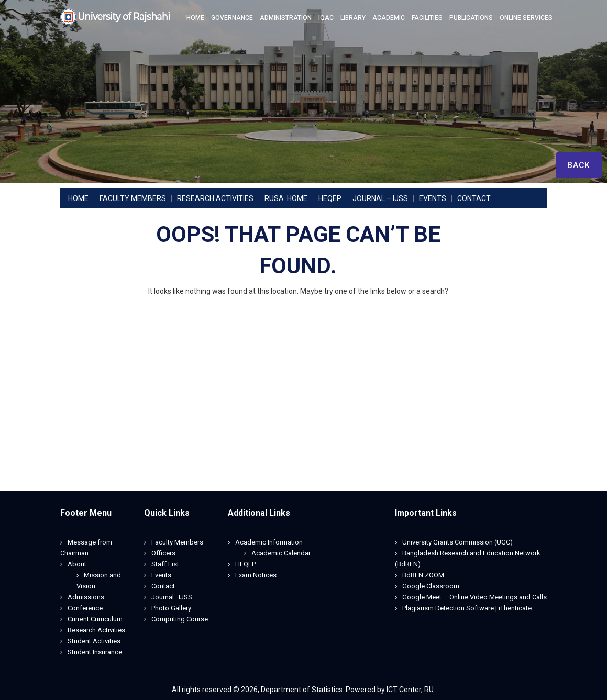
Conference (85, 608)
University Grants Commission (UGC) (457, 542)
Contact (163, 586)
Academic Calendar (281, 553)
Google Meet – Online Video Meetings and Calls (474, 597)
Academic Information (269, 542)
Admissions (86, 597)
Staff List (165, 564)
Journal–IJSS (172, 597)
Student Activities (94, 641)
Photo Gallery (171, 608)
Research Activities (96, 630)
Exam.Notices (256, 575)
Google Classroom (431, 586)
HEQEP (245, 564)
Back (578, 165)
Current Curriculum (95, 619)
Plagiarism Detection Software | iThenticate (467, 608)
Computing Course (180, 619)
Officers (163, 553)
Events (161, 575)
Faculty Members (177, 542)
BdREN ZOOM (423, 575)
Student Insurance (95, 652)
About (77, 564)
